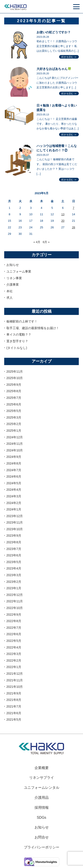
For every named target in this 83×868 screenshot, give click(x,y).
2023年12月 (15, 516)
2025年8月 (14, 391)
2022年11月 (15, 601)
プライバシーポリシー (42, 847)
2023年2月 (14, 582)
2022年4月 (14, 647)
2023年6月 (14, 555)
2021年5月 (14, 720)
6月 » (46, 242)
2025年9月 (14, 385)
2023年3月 (14, 575)
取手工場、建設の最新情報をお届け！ (33, 328)
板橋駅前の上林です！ (22, 321)
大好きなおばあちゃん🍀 (54, 69)
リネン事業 (14, 278)
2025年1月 (14, 431)
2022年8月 (14, 621)
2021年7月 (14, 706)
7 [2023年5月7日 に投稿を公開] (73, 208)
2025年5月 (14, 411)
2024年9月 (14, 457)
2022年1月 (14, 667)
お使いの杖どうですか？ (54, 32)
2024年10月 (15, 450)
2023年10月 (15, 529)
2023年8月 (14, 542)
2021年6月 (14, 713)
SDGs (41, 818)
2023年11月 (15, 522)
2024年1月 (14, 509)
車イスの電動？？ (19, 334)
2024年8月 (14, 463)
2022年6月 (14, 634)
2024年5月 (14, 483)
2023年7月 (14, 549)
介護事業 (13, 285)
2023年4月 (14, 568)
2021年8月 (14, 700)
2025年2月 (14, 424)
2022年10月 (15, 608)
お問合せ (42, 837)
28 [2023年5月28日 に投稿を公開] (73, 227)
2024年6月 (14, 477)
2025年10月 (15, 378)
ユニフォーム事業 (19, 271)
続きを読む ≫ (69, 57)
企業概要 (42, 768)
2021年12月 (15, 674)
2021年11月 (15, 680)
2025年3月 (14, 417)
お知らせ (13, 265)
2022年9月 (14, 615)
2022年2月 (14, 660)
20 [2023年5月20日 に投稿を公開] (63, 221)
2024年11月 (15, 444)
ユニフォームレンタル (42, 788)
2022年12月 (15, 595)
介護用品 (42, 798)
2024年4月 (14, 490)
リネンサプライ (42, 778)
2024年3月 (14, 496)
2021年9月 (14, 693)
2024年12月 (15, 437)
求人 (10, 298)
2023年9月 (14, 536)
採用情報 (42, 808)
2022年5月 (14, 641)
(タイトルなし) (17, 348)
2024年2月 (14, 503)
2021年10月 (15, 687)
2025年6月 (14, 404)
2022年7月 (14, 628)
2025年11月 (15, 372)
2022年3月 (14, 654)
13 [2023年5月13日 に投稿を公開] (63, 214)
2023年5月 (14, 562)
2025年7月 (14, 398)
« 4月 (37, 242)
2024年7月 (14, 470)
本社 (10, 291)
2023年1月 (14, 588)
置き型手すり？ (17, 341)
